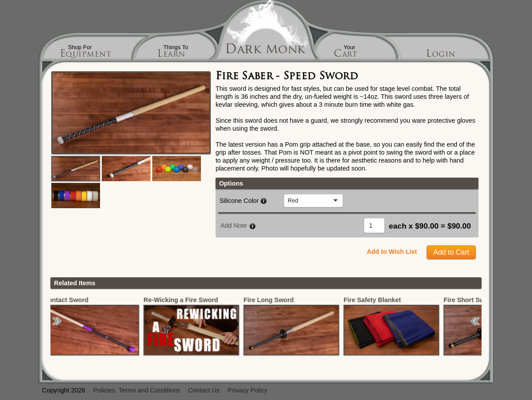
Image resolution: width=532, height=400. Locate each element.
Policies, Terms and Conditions (137, 390)
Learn (171, 55)
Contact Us (204, 390)
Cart (345, 55)
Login (441, 55)
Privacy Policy (247, 390)
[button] (57, 321)
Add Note (234, 225)
